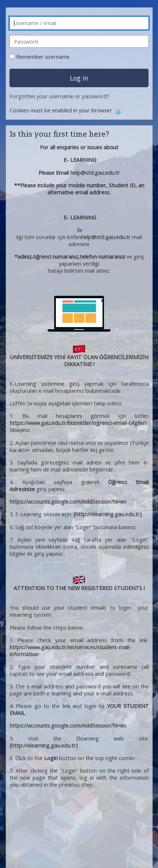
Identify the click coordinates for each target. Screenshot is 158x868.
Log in (79, 78)
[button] (118, 111)
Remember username (43, 57)
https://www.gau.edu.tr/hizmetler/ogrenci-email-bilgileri (78, 423)
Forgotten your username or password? (59, 96)
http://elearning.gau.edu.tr (108, 514)
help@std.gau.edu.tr (95, 173)
